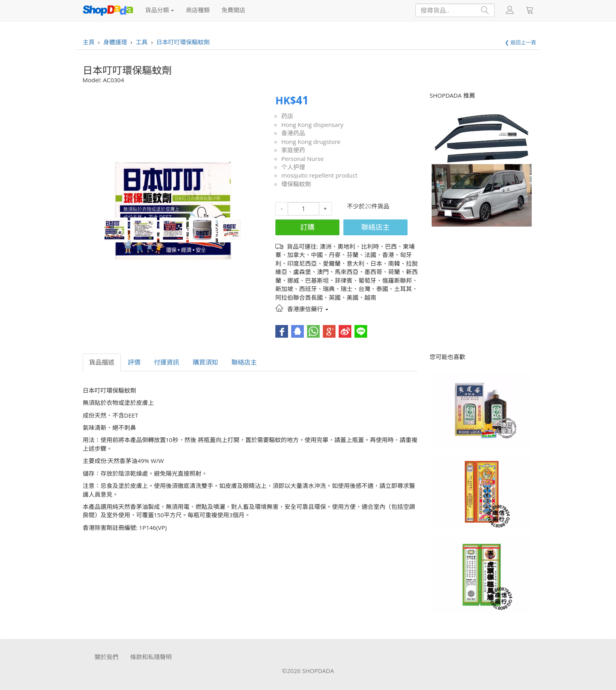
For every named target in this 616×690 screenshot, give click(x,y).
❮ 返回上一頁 (520, 42)
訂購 (307, 227)
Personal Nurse (302, 159)
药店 (287, 116)
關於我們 (106, 657)
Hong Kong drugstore (311, 142)
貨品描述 (102, 362)
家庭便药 (293, 150)
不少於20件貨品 (368, 206)
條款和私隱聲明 (151, 657)
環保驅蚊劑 (296, 184)
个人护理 (293, 167)
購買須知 (205, 362)
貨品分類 (160, 10)
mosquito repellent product (319, 175)
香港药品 (293, 133)
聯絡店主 (375, 227)
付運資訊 (167, 362)
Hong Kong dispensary (312, 125)
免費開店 (233, 10)
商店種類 (198, 10)
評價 (134, 362)
